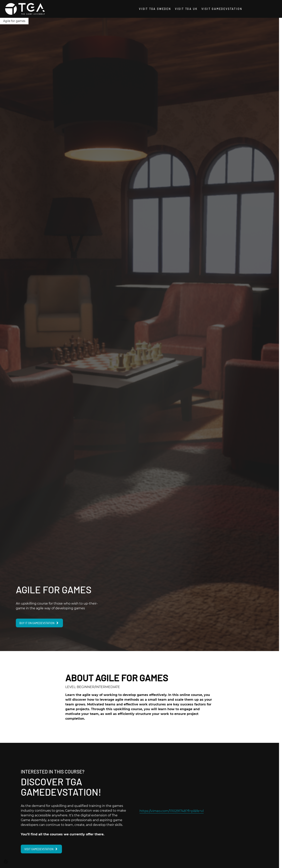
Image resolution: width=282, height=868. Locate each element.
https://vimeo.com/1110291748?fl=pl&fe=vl (172, 811)
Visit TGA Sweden (155, 9)
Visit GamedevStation (222, 9)
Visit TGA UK (186, 9)
